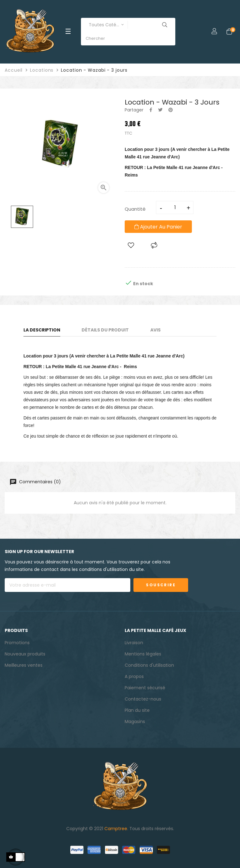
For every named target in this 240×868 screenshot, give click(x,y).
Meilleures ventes (24, 665)
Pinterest (171, 110)
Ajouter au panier (158, 227)
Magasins (135, 722)
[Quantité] (175, 208)
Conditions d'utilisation (149, 665)
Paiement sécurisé (145, 688)
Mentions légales (143, 654)
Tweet (160, 110)
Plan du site (137, 710)
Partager (151, 110)
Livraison (134, 643)
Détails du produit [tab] (105, 330)
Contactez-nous (143, 699)
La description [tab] (42, 330)
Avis (155, 330)
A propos (134, 676)
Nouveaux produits (25, 654)
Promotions (17, 643)
